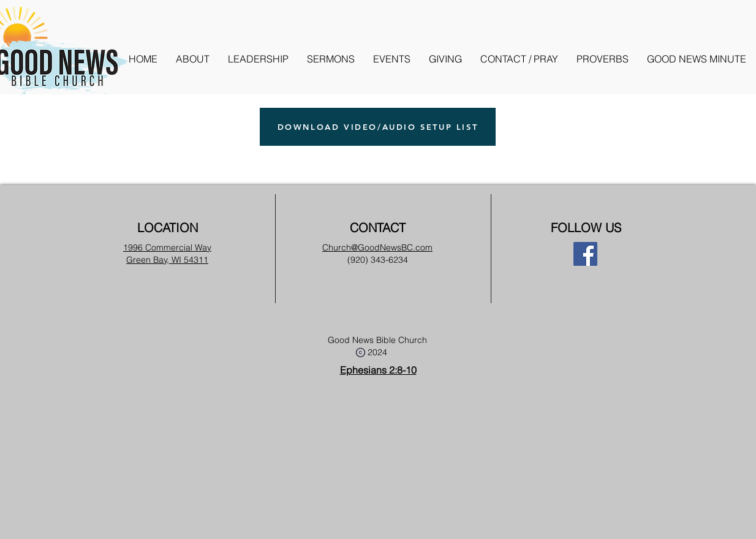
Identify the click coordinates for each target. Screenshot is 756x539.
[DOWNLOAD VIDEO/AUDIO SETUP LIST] (378, 127)
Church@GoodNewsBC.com (377, 247)
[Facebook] (585, 254)
